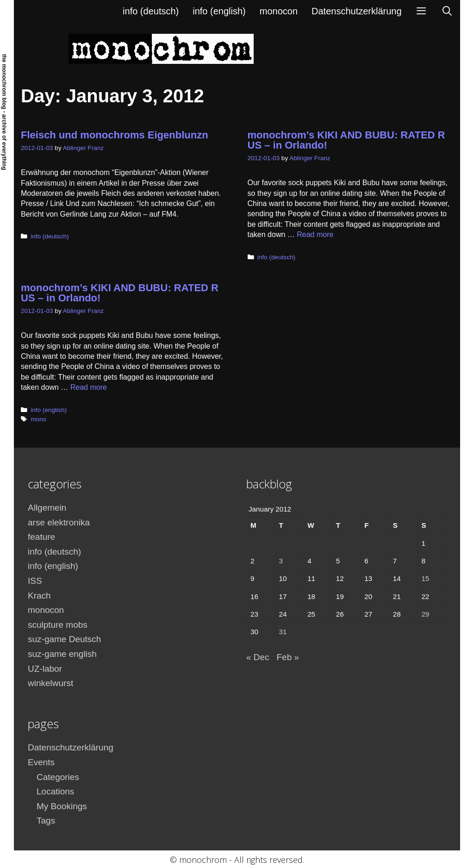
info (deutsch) (151, 11)
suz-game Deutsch (64, 639)
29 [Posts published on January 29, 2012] (425, 614)
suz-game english (62, 654)
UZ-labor (45, 669)
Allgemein (47, 508)
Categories (58, 777)
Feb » (288, 657)
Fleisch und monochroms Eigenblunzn (115, 135)
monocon (279, 11)
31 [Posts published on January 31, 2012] (283, 632)
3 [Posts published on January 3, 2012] (281, 561)
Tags (46, 821)
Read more (315, 234)
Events (41, 762)
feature (41, 537)
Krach (39, 596)
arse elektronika (59, 522)
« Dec (258, 657)
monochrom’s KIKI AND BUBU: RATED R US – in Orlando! (346, 140)
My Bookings (62, 806)
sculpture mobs (58, 625)
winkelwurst (50, 683)
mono (38, 419)
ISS (35, 581)
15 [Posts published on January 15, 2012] (425, 578)
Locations (55, 791)
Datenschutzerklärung (357, 11)
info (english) (219, 11)
